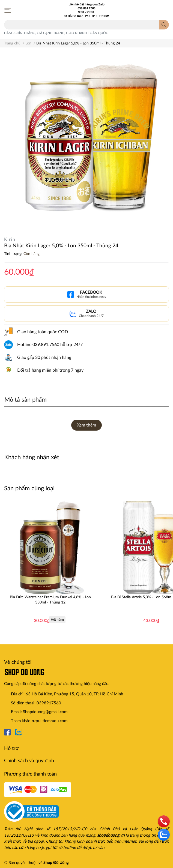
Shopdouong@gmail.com (45, 712)
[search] (164, 25)
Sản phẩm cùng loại (29, 488)
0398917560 (49, 703)
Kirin (10, 239)
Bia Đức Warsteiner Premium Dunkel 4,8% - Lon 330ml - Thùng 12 (50, 600)
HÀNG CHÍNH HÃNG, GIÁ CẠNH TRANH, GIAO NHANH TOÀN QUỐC (56, 33)
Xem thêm (87, 425)
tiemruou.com (55, 721)
